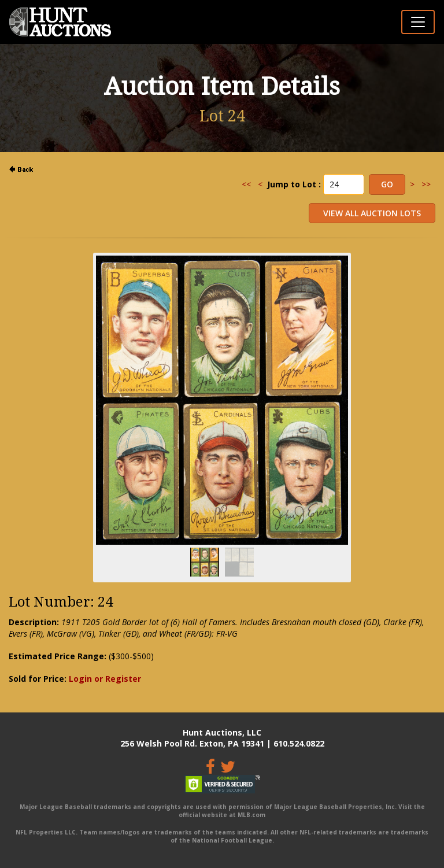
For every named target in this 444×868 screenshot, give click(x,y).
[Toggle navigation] (418, 22)
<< (246, 184)
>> (426, 184)
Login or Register (105, 679)
